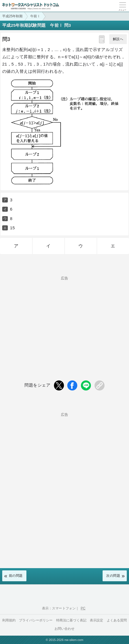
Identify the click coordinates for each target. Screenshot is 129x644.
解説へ (118, 39)
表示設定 (97, 620)
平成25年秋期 (12, 16)
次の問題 (113, 576)
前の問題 (16, 576)
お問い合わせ (65, 629)
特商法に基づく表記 (71, 620)
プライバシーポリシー (36, 620)
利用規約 (9, 620)
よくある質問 (117, 620)
